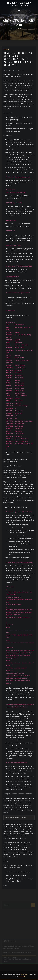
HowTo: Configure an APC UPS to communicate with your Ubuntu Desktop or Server (18, 59)
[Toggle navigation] (19, 10)
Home (13, 29)
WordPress (24, 974)
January (26, 29)
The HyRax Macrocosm (19, 3)
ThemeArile (22, 976)
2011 (19, 29)
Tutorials (6, 50)
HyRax (7, 70)
